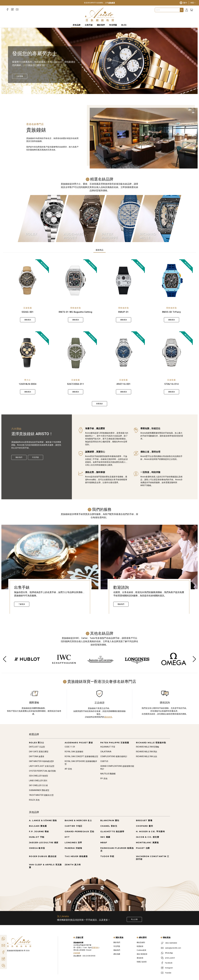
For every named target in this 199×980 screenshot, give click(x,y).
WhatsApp (169, 953)
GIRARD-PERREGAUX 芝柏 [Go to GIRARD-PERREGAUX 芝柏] (79, 832)
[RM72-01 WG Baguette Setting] (76, 281)
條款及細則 (141, 942)
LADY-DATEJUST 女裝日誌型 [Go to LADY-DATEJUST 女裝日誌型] (42, 766)
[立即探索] (20, 76)
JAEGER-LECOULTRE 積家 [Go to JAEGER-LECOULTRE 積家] (44, 843)
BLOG (124, 25)
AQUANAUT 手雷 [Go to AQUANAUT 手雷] (108, 747)
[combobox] (167, 10)
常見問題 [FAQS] (113, 25)
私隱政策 (140, 946)
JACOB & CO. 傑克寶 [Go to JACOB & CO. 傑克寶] (148, 837)
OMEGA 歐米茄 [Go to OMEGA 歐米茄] (37, 848)
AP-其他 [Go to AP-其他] (68, 769)
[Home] (100, 15)
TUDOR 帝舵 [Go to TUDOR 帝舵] (107, 856)
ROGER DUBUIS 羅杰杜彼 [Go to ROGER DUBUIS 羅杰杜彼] (43, 856)
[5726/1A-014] (171, 353)
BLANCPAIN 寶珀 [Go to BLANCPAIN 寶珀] (110, 820)
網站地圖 (117, 954)
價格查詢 (28, 320)
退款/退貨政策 (142, 954)
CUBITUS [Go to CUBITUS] (104, 761)
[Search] (182, 10)
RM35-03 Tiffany (171, 312)
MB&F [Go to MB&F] (104, 843)
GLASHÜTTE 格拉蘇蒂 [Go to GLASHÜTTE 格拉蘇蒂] (112, 832)
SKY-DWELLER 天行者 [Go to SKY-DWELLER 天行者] (38, 785)
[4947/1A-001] (124, 353)
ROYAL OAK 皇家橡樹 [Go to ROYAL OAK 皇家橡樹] (74, 752)
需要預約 (95, 948)
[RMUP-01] (124, 281)
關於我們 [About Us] (101, 25)
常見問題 (36, 457)
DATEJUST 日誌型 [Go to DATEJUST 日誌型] (37, 747)
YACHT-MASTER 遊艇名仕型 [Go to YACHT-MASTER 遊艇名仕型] (41, 795)
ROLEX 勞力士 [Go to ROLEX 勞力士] (37, 743)
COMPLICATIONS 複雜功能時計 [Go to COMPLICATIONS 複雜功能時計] (114, 756)
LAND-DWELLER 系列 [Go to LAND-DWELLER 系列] (38, 781)
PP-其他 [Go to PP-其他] (104, 779)
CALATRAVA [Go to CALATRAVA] (106, 752)
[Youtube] (17, 9)
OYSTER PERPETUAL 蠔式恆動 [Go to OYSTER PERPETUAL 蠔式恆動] (42, 771)
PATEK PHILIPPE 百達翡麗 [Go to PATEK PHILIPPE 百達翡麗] (115, 743)
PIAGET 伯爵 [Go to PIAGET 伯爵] (143, 848)
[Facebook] (8, 9)
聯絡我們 (121, 604)
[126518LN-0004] (28, 353)
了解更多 (22, 604)
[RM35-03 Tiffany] (171, 281)
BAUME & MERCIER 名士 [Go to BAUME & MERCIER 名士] (78, 820)
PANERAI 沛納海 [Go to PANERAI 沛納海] (73, 848)
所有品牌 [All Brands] (77, 25)
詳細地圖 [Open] (77, 953)
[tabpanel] (99, 333)
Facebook (169, 963)
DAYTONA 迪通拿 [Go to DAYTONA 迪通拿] (37, 756)
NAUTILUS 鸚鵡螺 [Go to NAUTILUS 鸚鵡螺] (108, 774)
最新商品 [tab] (99, 250)
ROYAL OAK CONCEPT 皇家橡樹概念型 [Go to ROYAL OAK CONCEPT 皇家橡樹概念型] (81, 756)
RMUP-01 (123, 312)
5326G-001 (28, 312)
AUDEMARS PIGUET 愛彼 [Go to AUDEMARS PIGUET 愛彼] (79, 743)
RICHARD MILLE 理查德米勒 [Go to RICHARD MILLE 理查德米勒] (151, 743)
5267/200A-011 (75, 384)
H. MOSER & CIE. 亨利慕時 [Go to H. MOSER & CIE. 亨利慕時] (150, 832)
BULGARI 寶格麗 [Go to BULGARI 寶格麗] (38, 826)
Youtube (168, 973)
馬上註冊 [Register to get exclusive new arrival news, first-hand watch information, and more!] (134, 919)
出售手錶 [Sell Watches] (89, 25)
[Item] (9, 87)
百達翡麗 (28, 308)
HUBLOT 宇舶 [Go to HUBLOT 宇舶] (37, 837)
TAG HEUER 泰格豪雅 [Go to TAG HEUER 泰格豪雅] (76, 856)
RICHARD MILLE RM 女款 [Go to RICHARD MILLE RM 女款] (147, 756)
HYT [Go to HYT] (67, 837)
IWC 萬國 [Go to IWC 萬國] (105, 837)
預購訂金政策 (142, 962)
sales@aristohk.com (173, 948)
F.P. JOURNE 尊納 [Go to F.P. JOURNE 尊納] (39, 832)
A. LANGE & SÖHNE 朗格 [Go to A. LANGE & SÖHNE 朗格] (43, 820)
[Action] (3, 966)
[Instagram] (12, 9)
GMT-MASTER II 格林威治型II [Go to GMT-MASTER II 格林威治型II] (41, 761)
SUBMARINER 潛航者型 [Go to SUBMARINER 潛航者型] (39, 790)
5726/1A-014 (171, 384)
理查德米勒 (76, 308)
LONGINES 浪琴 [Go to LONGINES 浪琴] (73, 843)
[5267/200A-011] (76, 353)
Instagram (169, 968)
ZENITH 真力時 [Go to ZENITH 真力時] (73, 865)
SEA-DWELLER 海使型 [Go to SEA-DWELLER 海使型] (38, 776)
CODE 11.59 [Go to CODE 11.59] (70, 747)
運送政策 (140, 958)
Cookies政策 (141, 950)
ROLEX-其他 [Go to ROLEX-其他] (34, 800)
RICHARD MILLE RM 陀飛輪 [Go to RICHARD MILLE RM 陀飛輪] (148, 747)
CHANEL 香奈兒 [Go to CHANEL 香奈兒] (109, 826)
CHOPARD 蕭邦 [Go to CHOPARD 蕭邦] (144, 826)
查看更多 (99, 404)
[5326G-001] (28, 281)
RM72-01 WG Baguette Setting (76, 312)
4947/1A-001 (123, 384)
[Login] (187, 10)
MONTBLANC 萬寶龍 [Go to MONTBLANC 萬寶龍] (147, 843)
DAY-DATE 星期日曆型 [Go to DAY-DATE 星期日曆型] (39, 752)
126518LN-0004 (28, 384)
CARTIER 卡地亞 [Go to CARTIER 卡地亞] (73, 826)
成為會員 (112, 3)
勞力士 (28, 380)
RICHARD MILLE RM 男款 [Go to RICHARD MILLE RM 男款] (147, 752)
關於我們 (19, 457)
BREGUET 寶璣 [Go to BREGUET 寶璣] (144, 820)
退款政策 (108, 717)
